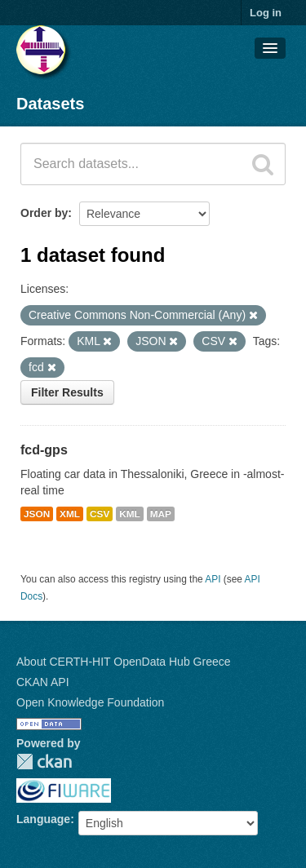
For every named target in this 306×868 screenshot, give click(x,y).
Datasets (50, 104)
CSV (100, 514)
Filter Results (67, 392)
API (213, 579)
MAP (161, 514)
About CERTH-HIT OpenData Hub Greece (124, 662)
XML (70, 514)
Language (43, 819)
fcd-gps (44, 450)
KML (130, 514)
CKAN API (43, 682)
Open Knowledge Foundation (90, 702)
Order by (44, 213)
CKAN (44, 762)
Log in (266, 13)
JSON (37, 514)
